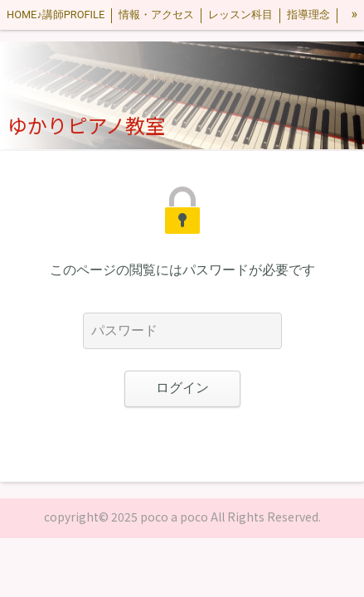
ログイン (182, 388)
